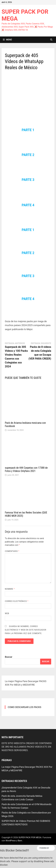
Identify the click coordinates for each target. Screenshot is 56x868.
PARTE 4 (28, 205)
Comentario (12, 551)
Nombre (10, 589)
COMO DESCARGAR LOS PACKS (24, 707)
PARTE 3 (28, 180)
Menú (7, 40)
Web (7, 613)
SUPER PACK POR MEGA (30, 837)
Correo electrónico (17, 601)
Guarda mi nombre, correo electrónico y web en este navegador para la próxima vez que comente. (26, 630)
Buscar (9, 657)
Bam (20, 841)
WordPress (11, 841)
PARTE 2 (28, 155)
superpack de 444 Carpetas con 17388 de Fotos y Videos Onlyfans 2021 (26, 469)
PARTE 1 (28, 130)
